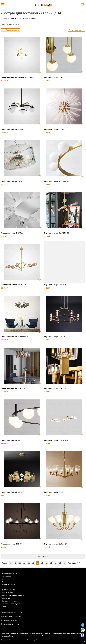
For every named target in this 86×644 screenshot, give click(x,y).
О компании (6, 598)
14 (38, 563)
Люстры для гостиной (27, 18)
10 (20, 563)
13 (33, 563)
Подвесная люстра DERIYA (12, 181)
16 (47, 563)
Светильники (6, 576)
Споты (4, 582)
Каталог (4, 18)
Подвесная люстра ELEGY (11, 544)
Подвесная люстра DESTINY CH (56, 181)
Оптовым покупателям (10, 601)
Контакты (5, 607)
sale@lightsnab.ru (12, 620)
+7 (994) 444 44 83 (15, 616)
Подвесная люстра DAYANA (12, 129)
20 (65, 563)
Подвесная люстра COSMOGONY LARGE (17, 77)
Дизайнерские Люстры (10, 573)
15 (42, 563)
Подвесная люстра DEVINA (12, 233)
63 (79, 563)
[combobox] (43, 24)
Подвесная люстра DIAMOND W (14, 285)
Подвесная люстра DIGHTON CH (56, 285)
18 (56, 563)
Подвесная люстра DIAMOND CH (57, 233)
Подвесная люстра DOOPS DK (13, 388)
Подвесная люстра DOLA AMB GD (14, 337)
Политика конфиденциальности (13, 595)
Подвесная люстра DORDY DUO (56, 440)
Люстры (13, 18)
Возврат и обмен (8, 593)
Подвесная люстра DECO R (54, 129)
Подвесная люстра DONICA (54, 337)
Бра (3, 579)
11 (24, 563)
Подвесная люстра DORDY (12, 440)
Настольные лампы (9, 585)
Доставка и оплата (8, 590)
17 (51, 563)
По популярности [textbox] (76, 30)
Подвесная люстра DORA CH (55, 388)
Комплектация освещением (11, 604)
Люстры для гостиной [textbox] (11, 24)
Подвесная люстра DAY (53, 77)
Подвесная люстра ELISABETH (56, 544)
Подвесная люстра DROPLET (13, 492)
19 (60, 563)
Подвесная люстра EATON (54, 492)
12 (29, 563)
